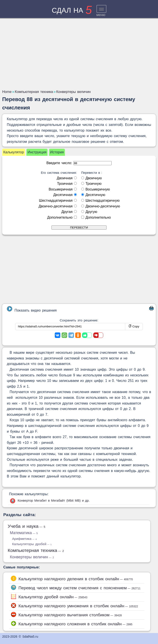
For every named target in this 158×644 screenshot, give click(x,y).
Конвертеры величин (32, 557)
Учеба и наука (27, 526)
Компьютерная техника (36, 550)
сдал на (72, 10)
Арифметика (24, 539)
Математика (24, 533)
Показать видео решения (32, 309)
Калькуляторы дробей (32, 544)
